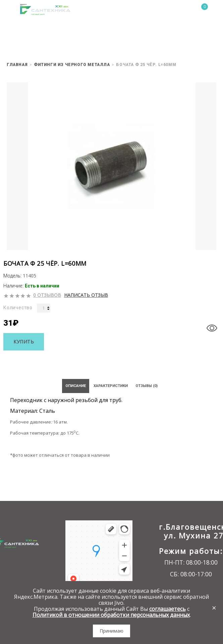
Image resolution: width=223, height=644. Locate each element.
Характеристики (111, 386)
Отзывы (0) (147, 386)
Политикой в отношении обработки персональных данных (111, 615)
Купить (24, 342)
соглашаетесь (168, 609)
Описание (76, 386)
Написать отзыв (86, 295)
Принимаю (111, 631)
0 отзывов (47, 295)
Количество (18, 308)
